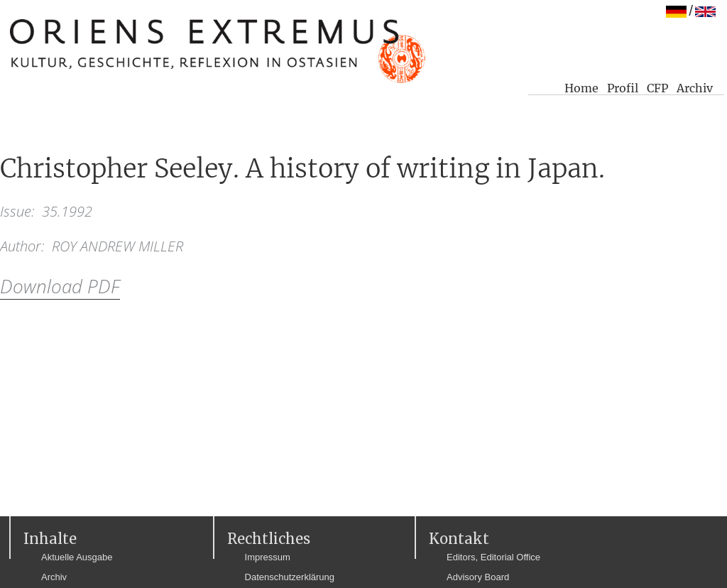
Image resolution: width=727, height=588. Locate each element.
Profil (623, 88)
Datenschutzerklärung (290, 577)
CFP (657, 88)
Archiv (695, 88)
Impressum (268, 557)
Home (581, 88)
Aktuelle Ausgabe (77, 557)
